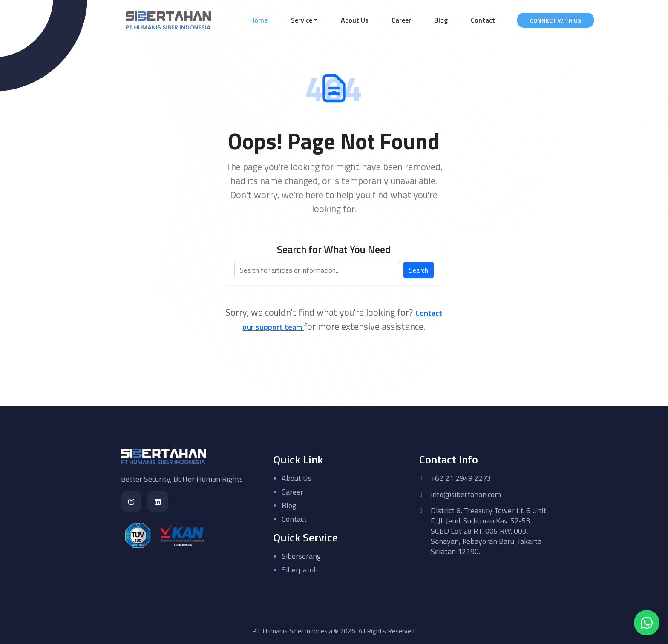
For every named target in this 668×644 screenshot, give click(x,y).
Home (261, 20)
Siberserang (301, 556)
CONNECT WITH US (556, 20)
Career (401, 20)
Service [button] (302, 20)
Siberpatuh (300, 570)
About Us (355, 20)
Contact (483, 20)
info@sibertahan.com (466, 494)
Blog (441, 20)
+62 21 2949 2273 (461, 478)
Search (419, 270)
